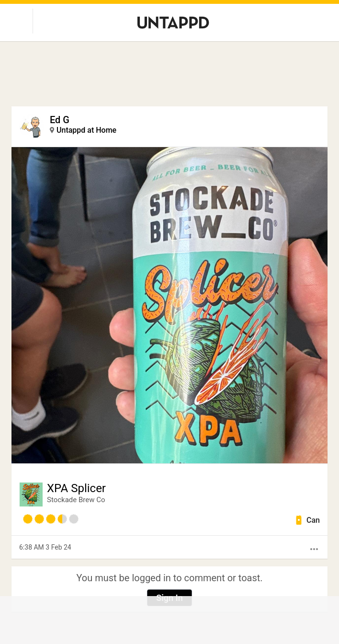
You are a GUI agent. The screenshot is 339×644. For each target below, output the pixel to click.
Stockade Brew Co (76, 500)
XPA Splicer (76, 488)
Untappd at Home (86, 130)
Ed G (60, 120)
